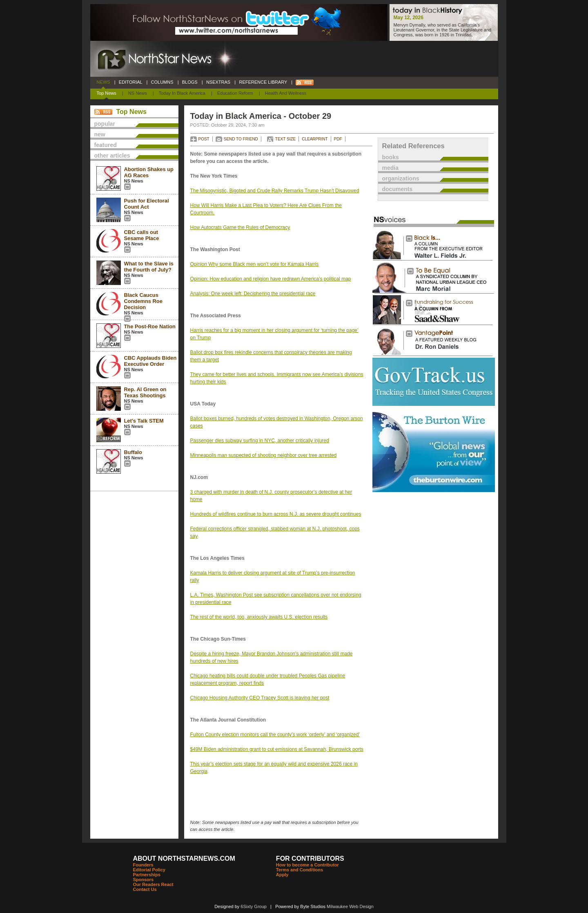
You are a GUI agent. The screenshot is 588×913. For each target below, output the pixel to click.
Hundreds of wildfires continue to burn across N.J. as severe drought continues (276, 514)
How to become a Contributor (307, 865)
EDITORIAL (131, 82)
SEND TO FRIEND (241, 139)
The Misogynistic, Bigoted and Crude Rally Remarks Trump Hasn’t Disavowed (275, 191)
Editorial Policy (149, 870)
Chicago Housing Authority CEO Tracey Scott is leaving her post (260, 698)
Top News (107, 93)
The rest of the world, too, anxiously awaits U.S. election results (259, 617)
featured (106, 145)
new (100, 134)
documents (398, 189)
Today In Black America (182, 93)
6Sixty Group (254, 906)
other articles (112, 156)
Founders (143, 865)
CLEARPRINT (315, 139)
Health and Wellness (286, 93)
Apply (282, 875)
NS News (138, 93)
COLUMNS (162, 82)
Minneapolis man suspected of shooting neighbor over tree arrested (264, 455)
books (391, 157)
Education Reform (235, 93)
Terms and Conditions (300, 870)
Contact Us (145, 889)
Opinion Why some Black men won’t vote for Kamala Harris (255, 264)
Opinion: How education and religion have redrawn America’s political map (271, 279)
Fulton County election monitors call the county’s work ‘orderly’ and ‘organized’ (275, 735)
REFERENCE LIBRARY (263, 82)
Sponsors (144, 880)
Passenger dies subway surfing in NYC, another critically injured (260, 441)
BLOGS (190, 82)
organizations (401, 178)
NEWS (104, 82)
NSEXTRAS (218, 82)
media (390, 168)
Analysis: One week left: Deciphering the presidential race (253, 294)
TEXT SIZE (285, 139)
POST (204, 139)
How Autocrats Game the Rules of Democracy (240, 227)
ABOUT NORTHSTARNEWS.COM (184, 858)
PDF (338, 139)
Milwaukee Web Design (350, 906)
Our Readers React (153, 884)
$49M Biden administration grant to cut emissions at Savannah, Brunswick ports (277, 749)
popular (105, 124)
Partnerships (147, 875)
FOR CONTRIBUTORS (310, 858)
